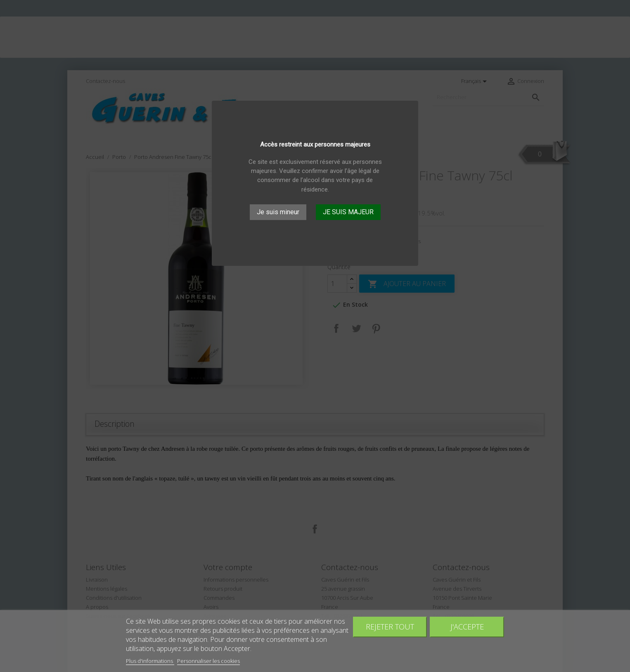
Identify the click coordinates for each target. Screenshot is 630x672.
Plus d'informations (150, 661)
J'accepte (467, 626)
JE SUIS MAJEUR (348, 212)
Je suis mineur (278, 212)
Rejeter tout (390, 626)
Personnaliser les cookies (208, 661)
